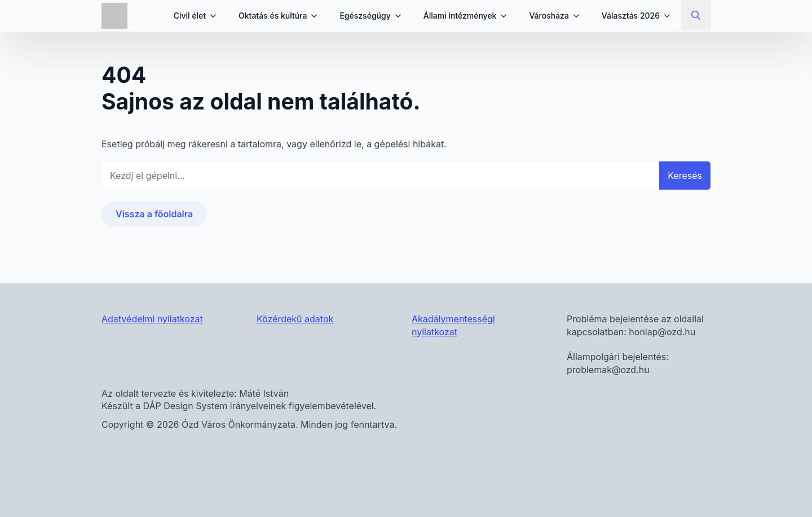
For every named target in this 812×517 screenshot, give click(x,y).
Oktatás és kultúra (273, 16)
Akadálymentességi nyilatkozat (453, 325)
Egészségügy (365, 16)
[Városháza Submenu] (580, 16)
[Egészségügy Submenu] (401, 16)
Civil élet (190, 16)
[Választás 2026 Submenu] (670, 16)
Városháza (549, 16)
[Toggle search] (696, 15)
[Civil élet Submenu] (217, 16)
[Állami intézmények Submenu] (507, 16)
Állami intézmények (460, 16)
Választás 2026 (631, 16)
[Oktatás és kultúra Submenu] (317, 16)
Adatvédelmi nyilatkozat (152, 319)
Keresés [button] (685, 176)
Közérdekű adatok (295, 319)
